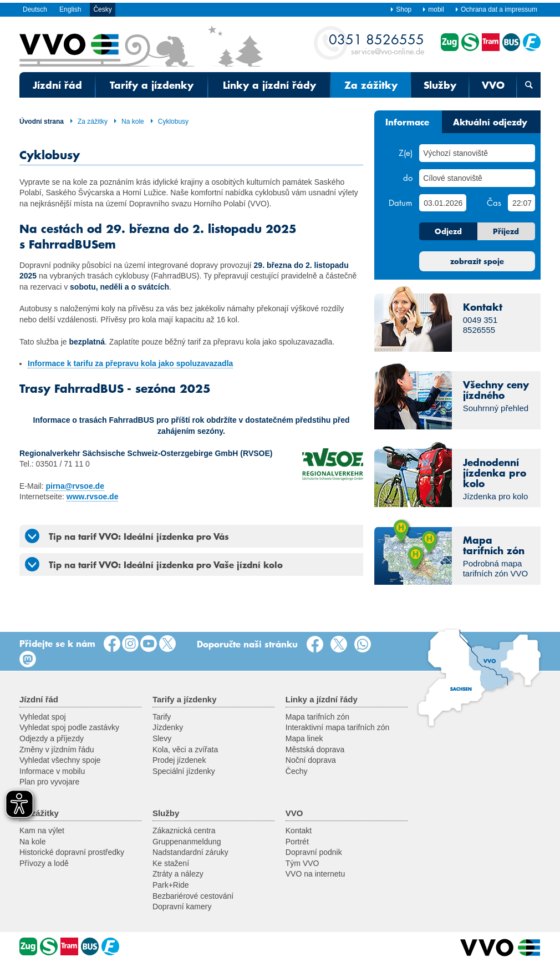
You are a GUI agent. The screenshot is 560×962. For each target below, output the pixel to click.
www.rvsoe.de (93, 497)
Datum (401, 202)
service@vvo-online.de (376, 44)
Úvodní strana (42, 121)
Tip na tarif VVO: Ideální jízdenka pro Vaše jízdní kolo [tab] (154, 564)
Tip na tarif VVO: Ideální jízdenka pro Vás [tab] (127, 536)
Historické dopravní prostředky (72, 852)
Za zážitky (371, 85)
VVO (493, 85)
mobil (433, 9)
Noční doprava (311, 760)
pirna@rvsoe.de (75, 486)
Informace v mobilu (52, 771)
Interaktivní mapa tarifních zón (338, 727)
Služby (440, 85)
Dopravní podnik (314, 852)
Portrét (297, 842)
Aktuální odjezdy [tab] (490, 121)
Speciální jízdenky (184, 771)
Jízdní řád (57, 85)
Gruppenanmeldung (187, 842)
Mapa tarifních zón (317, 717)
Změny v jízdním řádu (57, 750)
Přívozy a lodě (44, 863)
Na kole (129, 121)
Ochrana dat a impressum (496, 9)
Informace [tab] (407, 121)
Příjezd (506, 231)
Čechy (297, 771)
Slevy (162, 738)
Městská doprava (315, 750)
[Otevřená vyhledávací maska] (529, 85)
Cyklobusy (169, 121)
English (70, 9)
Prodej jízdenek (179, 760)
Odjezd (448, 231)
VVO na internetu (315, 874)
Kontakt (299, 831)
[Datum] (442, 203)
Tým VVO (302, 863)
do (408, 178)
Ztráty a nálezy (178, 874)
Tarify (162, 717)
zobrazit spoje (477, 261)
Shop (401, 9)
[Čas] (521, 203)
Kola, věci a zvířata (185, 750)
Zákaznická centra (184, 831)
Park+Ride (171, 885)
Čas (494, 202)
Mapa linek (304, 738)
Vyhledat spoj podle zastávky (69, 727)
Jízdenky (168, 727)
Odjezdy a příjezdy (52, 738)
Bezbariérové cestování (193, 896)
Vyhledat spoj (43, 717)
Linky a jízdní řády (269, 85)
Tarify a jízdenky (152, 85)
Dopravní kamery (182, 907)
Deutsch (35, 9)
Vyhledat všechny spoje (60, 760)
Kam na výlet (42, 831)
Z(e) (406, 153)
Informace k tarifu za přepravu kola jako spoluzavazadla (130, 363)
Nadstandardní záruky (190, 852)
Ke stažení (171, 863)
